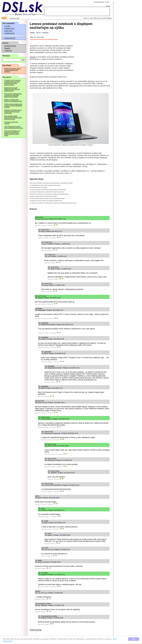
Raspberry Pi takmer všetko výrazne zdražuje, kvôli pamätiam (12, 70)
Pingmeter (7, 48)
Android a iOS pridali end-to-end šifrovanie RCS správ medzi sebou (13, 111)
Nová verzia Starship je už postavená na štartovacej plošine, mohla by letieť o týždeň (12, 133)
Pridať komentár (36, 630)
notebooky (45, 33)
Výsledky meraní (9, 33)
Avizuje (33, 57)
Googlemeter (8, 50)
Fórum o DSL (8, 31)
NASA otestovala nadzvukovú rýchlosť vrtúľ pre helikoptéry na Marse (13, 105)
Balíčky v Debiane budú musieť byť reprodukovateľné (13, 100)
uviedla (32, 157)
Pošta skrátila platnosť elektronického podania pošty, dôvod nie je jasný (13, 117)
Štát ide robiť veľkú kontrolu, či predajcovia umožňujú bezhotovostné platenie (13, 95)
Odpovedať (38, 225)
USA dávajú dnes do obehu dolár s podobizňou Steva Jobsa (14, 127)
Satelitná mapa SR (10, 38)
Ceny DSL (7, 26)
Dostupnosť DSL (9, 28)
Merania (14, 46)
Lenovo (38, 33)
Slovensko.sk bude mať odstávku (11, 123)
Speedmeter (8, 46)
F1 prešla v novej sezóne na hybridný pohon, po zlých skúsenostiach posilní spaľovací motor (12, 82)
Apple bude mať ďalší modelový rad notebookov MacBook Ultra (12, 89)
